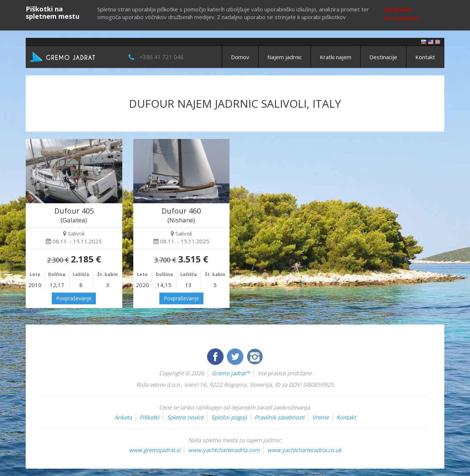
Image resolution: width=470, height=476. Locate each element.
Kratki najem (336, 57)
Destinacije (383, 57)
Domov (240, 57)
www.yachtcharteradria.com (224, 450)
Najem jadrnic (285, 57)
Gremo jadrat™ (231, 373)
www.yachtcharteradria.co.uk (304, 450)
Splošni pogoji (229, 417)
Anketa (123, 417)
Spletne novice (185, 417)
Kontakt (425, 57)
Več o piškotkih (401, 18)
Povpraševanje (74, 298)
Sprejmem (398, 9)
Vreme (320, 417)
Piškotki (149, 417)
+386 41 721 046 (162, 57)
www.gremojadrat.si (155, 450)
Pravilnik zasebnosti (279, 417)
